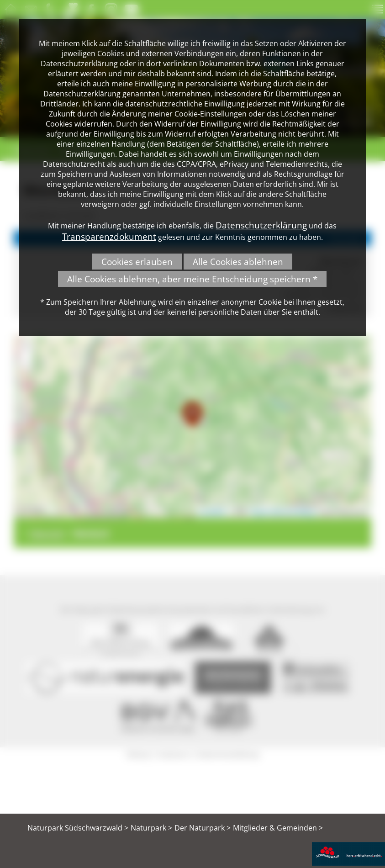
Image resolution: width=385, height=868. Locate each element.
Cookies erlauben (137, 262)
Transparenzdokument (109, 236)
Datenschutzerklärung (261, 225)
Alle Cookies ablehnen (238, 262)
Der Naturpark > (203, 828)
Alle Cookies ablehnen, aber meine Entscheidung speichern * (192, 279)
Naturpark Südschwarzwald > (78, 828)
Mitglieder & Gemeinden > (278, 828)
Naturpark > (151, 828)
